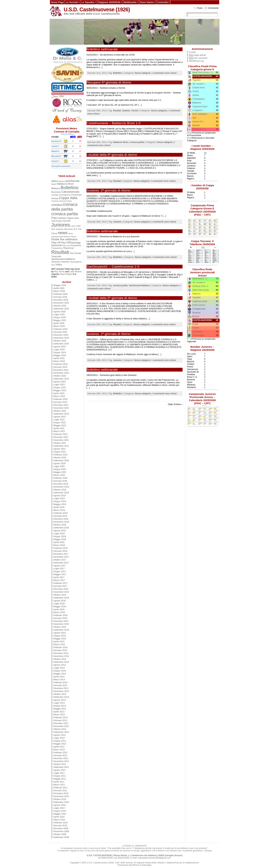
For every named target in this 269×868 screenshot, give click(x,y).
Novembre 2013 (61, 691)
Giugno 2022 (60, 422)
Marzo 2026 (59, 291)
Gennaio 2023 (60, 402)
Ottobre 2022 (60, 411)
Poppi (195, 324)
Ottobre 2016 (60, 595)
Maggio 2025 (60, 320)
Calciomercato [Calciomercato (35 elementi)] (70, 192)
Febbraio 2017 (60, 583)
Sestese (126, 111)
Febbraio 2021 (60, 455)
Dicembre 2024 (61, 335)
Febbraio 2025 (60, 329)
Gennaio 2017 (60, 586)
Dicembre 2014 (61, 653)
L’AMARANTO (140, 846)
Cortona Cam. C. (201, 286)
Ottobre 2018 (60, 525)
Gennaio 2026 (60, 297)
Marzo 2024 (59, 361)
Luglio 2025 (59, 314)
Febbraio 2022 (60, 434)
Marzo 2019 (59, 510)
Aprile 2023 (59, 393)
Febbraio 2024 (60, 364)
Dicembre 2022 (61, 405)
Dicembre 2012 (61, 723)
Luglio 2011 (59, 773)
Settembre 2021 (61, 446)
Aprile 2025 (59, 323)
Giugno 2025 (60, 317)
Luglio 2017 (59, 569)
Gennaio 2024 (60, 367)
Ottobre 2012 (60, 729)
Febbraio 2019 (60, 513)
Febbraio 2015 (60, 647)
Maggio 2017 (60, 574)
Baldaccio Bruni (121, 142)
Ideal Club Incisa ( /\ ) (203, 72)
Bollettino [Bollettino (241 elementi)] (69, 188)
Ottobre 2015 (60, 627)
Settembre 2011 (61, 767)
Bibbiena (197, 103)
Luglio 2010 (59, 808)
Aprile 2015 (59, 642)
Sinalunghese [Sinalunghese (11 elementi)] (76, 262)
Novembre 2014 (61, 656)
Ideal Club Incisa (201, 290)
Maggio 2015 (60, 639)
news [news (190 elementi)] (63, 233)
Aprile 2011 (59, 782)
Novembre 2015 (61, 624)
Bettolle (196, 125)
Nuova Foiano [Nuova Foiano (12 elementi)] (70, 237)
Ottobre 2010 (60, 799)
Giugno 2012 (60, 741)
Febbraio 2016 (60, 615)
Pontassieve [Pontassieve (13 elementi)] (76, 245)
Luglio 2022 (59, 420)
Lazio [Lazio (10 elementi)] (73, 226)
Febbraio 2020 (60, 478)
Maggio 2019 (60, 504)
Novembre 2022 (61, 408)
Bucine (196, 316)
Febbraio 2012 (60, 752)
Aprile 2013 (59, 712)
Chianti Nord (199, 88)
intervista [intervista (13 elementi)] (66, 221)
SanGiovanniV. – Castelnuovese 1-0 (113, 267)
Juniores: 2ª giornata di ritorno (108, 190)
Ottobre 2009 (60, 834)
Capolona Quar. (200, 106)
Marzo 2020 (59, 475)
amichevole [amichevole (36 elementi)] (72, 181)
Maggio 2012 (60, 744)
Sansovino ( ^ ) (200, 279)
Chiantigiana (199, 99)
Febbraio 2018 (60, 548)
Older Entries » (175, 404)
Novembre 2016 (61, 592)
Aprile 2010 (59, 817)
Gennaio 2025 (60, 332)
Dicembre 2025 (61, 300)
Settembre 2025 (61, 309)
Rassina (196, 313)
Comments (213, 8)
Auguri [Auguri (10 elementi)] (54, 184)
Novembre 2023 (61, 373)
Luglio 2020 (59, 466)
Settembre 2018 (61, 528)
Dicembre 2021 (61, 437)
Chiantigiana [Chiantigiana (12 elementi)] (65, 195)
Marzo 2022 (59, 431)
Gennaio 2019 (60, 516)
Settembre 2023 (61, 379)
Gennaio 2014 (60, 685)
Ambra (196, 95)
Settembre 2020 (61, 460)
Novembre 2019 (61, 487)
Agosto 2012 (60, 735)
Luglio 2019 (59, 498)
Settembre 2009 (61, 837)
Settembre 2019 (61, 493)
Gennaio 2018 (60, 551)
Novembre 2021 (61, 440)
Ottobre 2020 (60, 458)
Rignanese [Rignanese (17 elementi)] (69, 248)
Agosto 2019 (60, 495)
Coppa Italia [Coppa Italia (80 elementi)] (68, 198)
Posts (200, 8)
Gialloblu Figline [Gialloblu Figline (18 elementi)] (66, 218)
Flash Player (66, 274)
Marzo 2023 (59, 396)
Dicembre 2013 (61, 688)
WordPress (134, 865)
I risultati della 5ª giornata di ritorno (112, 298)
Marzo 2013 (59, 715)
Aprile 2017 (59, 577)
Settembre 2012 (61, 732)
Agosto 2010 (60, 805)
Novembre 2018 (61, 522)
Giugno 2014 (60, 671)
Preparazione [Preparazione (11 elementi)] (57, 248)
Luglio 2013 (59, 703)
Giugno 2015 (60, 636)
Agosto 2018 (60, 531)
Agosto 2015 (60, 633)
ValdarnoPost (173, 863)
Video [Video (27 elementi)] (59, 264)
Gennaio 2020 (60, 481)
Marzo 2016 (59, 612)
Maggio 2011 (60, 779)
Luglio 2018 (59, 533)
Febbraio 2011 (60, 788)
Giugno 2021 (60, 452)
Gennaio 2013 (60, 720)
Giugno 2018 (60, 536)
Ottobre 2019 (60, 490)
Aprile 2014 (59, 677)
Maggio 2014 (60, 674)
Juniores (117, 222)
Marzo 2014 (59, 679)
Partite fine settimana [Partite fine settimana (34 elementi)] (64, 239)
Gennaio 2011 (60, 790)
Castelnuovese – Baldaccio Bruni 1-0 (113, 123)
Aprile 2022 (59, 428)
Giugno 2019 (60, 501)
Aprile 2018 (59, 542)
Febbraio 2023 (60, 399)
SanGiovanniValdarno (139, 285)
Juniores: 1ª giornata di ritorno (108, 334)
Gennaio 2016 (60, 618)
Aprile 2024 (59, 358)
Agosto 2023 (60, 382)
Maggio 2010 (60, 814)
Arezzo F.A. (198, 122)
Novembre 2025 (61, 303)
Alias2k (161, 863)
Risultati (117, 111)
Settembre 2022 (61, 414)
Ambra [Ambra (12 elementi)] (62, 181)
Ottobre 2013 (60, 694)
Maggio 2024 (60, 355)
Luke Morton (75, 271)
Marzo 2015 (59, 644)
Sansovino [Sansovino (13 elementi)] (56, 262)
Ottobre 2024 (60, 341)
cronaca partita (137, 142)
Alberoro (197, 294)
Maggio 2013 (60, 709)
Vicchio (135, 111)
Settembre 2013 (61, 697)
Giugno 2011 (60, 776)
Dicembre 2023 (61, 370)
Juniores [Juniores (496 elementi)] (61, 225)
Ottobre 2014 (60, 659)
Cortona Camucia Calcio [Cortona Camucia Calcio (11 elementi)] (62, 201)
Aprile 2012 (59, 747)
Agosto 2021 (60, 449)
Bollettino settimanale (102, 49)
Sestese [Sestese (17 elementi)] (65, 262)
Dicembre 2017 (61, 554)
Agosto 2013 (60, 700)
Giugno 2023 (60, 387)
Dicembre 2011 (61, 758)
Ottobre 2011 (60, 764)
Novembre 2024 (61, 338)
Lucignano (198, 110)
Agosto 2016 (60, 601)
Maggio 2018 (60, 539)
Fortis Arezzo (199, 305)
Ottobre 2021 (60, 443)
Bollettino (118, 73)
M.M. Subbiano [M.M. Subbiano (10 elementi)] (57, 229)
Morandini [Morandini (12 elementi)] (68, 229)
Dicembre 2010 (61, 793)
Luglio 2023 (59, 385)
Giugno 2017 (60, 571)
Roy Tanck (59, 271)
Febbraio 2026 (60, 294)
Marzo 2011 (59, 785)
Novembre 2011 (61, 761)
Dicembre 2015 (61, 621)
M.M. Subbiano (200, 114)
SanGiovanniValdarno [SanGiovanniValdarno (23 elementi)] (63, 259)
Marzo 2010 (59, 820)
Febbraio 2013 (60, 717)
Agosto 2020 (60, 463)
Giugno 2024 (60, 352)
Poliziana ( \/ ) (199, 129)
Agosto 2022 (60, 417)
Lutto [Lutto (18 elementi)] (78, 226)
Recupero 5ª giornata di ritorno (109, 82)
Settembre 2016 (61, 598)
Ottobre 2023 (60, 376)
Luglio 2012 (59, 738)
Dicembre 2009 (61, 828)
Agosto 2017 (60, 566)
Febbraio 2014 (60, 682)
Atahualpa (147, 865)
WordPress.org (196, 61)
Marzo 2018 (59, 545)
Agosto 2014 (60, 665)
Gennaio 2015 (60, 650)
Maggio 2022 (60, 425)
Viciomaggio (198, 335)
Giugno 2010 (60, 811)
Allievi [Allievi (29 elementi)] (55, 181)
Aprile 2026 (59, 288)
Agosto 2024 (60, 347)
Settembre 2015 (61, 630)
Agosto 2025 (60, 312)
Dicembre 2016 (61, 589)
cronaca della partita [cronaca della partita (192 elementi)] (64, 207)
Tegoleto (197, 80)
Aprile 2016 (59, 609)
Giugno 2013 (60, 706)
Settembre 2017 (61, 563)
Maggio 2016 (60, 606)
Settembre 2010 (61, 802)
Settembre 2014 (61, 662)
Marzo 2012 (59, 750)
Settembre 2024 (61, 344)
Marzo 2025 (59, 326)
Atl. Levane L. (199, 84)
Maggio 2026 (60, 285)
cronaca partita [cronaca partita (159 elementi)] (65, 214)
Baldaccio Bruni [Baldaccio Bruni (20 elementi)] (65, 184)
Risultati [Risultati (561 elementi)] (60, 252)
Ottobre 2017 (60, 560)
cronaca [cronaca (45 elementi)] (57, 205)
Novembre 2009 (61, 831)
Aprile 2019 (59, 507)
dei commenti (198, 58)
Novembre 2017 (61, 557)
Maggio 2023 (60, 390)
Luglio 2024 (59, 349)
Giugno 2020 (60, 469)
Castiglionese (199, 309)
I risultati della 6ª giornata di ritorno (112, 155)
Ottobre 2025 (60, 306)
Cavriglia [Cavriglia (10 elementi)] (55, 195)
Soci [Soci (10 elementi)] (53, 265)
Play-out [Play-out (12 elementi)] (66, 245)
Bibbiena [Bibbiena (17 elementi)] (56, 188)
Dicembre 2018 (61, 519)
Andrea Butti (151, 863)
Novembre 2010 (61, 796)
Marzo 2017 (59, 580)
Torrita (196, 91)
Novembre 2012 (61, 726)
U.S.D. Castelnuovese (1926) (97, 10)
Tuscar (196, 328)
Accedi (192, 52)
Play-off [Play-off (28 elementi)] (56, 242)
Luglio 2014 (59, 668)
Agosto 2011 (60, 770)
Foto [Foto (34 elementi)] (54, 218)
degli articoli (197, 55)
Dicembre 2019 (61, 484)
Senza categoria (142, 73)
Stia (194, 118)
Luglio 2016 (59, 604)
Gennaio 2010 (60, 825)
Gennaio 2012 (60, 755)
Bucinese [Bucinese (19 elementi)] (56, 192)
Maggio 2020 (60, 472)
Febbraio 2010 (60, 823)
